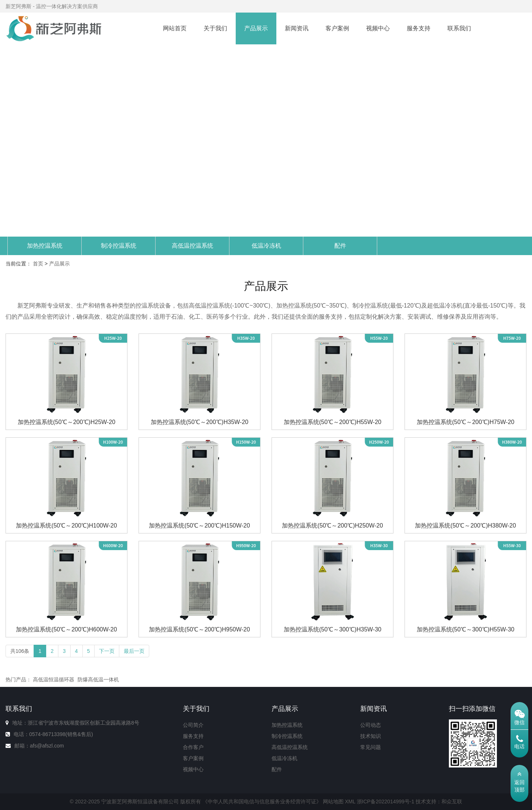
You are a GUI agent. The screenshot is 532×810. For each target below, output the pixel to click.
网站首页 (175, 28)
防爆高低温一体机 (98, 679)
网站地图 (333, 801)
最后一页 (134, 651)
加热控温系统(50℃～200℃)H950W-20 (199, 629)
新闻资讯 (297, 28)
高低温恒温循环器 (54, 679)
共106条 (20, 651)
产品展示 (256, 28)
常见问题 (371, 747)
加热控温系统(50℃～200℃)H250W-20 (332, 526)
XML (350, 801)
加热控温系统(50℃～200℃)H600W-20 (66, 629)
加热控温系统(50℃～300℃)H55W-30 (465, 629)
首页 (38, 264)
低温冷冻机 (266, 246)
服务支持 (419, 28)
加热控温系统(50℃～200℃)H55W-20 (332, 422)
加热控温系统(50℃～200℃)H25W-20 (66, 422)
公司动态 (371, 725)
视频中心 (378, 28)
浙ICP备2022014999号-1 (386, 801)
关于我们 (215, 28)
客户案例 (337, 28)
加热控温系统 (45, 246)
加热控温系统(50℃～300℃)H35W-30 (332, 629)
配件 (340, 246)
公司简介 (193, 725)
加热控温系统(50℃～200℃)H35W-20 (199, 422)
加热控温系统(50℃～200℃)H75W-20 (465, 422)
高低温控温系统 (192, 246)
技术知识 (371, 736)
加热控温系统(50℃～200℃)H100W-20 (66, 526)
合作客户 (193, 747)
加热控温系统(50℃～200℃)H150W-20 (199, 526)
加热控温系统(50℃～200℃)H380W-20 (465, 526)
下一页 (107, 651)
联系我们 (459, 28)
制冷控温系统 (119, 246)
